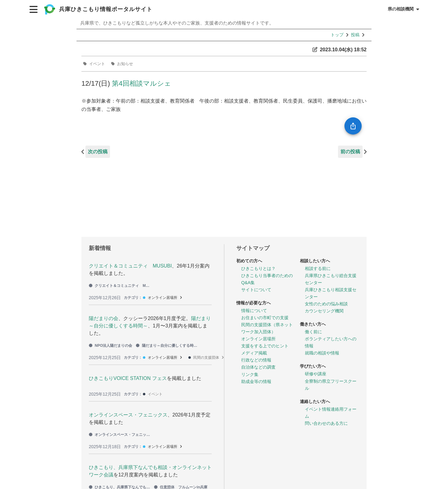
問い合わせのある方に (326, 423)
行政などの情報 (256, 360)
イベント (97, 64)
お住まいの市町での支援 (265, 318)
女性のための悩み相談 (326, 304)
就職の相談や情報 (322, 353)
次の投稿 (98, 152)
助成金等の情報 (256, 381)
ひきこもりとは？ (258, 268)
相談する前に (318, 268)
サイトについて (256, 290)
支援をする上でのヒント (265, 346)
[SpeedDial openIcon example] (353, 126)
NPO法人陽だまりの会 (110, 346)
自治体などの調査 (258, 367)
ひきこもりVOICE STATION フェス (128, 378)
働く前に (313, 332)
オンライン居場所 (163, 298)
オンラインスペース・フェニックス (128, 415)
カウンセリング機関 (324, 311)
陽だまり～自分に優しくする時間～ (167, 346)
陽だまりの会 (104, 318)
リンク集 (250, 374)
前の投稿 (350, 152)
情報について (254, 311)
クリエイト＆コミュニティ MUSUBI (130, 266)
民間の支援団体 (206, 358)
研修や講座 (316, 374)
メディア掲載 (254, 353)
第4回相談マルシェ (141, 83)
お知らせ (125, 64)
